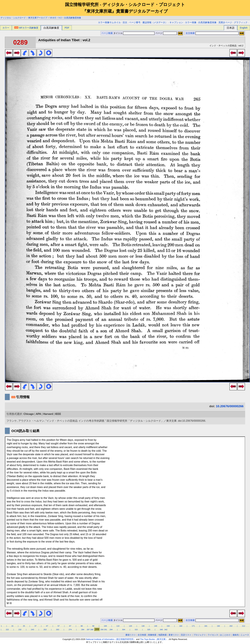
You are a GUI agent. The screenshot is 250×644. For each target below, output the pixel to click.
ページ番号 (135, 22)
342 (166, 630)
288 (92, 630)
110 (118, 626)
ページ (166, 33)
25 (24, 626)
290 (102, 630)
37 (35, 626)
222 (7, 630)
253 (45, 630)
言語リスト (186, 635)
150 (168, 626)
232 (20, 630)
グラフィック (241, 22)
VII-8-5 (53, 18)
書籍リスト (131, 635)
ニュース (245, 635)
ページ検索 (107, 33)
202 (231, 626)
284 (83, 630)
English (244, 28)
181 (206, 626)
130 (143, 626)
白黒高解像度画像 (73, 18)
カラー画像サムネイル (109, 22)
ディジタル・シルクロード (13, 18)
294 (111, 630)
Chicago (29, 414)
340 (161, 630)
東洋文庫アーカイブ (38, 18)
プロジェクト (200, 635)
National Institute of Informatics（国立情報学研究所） (111, 639)
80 (82, 626)
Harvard (48, 414)
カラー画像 (191, 22)
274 (70, 630)
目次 (125, 22)
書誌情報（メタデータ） (155, 22)
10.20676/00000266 (230, 406)
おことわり (225, 635)
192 (218, 626)
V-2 (60, 18)
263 (58, 630)
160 (181, 626)
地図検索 (163, 635)
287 (88, 630)
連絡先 (236, 635)
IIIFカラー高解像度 (26, 28)
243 (32, 630)
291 (106, 630)
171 (193, 626)
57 (58, 626)
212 (244, 626)
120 (131, 626)
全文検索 (190, 33)
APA (38, 414)
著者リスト (174, 635)
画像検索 (152, 635)
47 (47, 626)
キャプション (176, 22)
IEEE (58, 414)
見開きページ (225, 22)
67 (70, 626)
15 (12, 626)
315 (136, 630)
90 (93, 626)
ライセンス (213, 635)
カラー (6, 28)
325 (149, 630)
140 (156, 626)
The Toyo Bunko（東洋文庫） (154, 639)
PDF (67, 28)
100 (105, 626)
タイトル (134, 33)
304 (124, 630)
